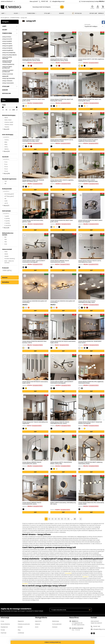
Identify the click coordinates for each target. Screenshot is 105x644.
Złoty (6, 144)
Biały (6, 142)
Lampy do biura (7, 37)
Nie (5, 184)
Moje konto (38, 621)
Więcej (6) (6, 129)
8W (5, 237)
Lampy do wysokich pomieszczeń (8, 71)
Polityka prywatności (24, 624)
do (10, 110)
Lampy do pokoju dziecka (9, 55)
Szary (6, 147)
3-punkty (7, 221)
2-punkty (7, 218)
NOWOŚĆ (62, 13)
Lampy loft (24, 18)
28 (75, 519)
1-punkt (7, 216)
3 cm (6, 162)
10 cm (6, 167)
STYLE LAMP (47, 13)
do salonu (25, 584)
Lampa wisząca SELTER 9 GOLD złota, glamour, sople (33, 221)
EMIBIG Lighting (7, 270)
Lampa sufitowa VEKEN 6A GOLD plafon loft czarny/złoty (63, 302)
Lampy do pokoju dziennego (7, 58)
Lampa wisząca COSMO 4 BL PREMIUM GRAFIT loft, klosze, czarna (33, 181)
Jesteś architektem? (7, 1)
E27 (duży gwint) (9, 196)
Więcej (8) (6, 228)
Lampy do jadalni (7, 41)
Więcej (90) (7, 174)
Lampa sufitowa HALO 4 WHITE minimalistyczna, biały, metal (31, 140)
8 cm (6, 164)
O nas (2, 621)
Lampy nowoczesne (8, 83)
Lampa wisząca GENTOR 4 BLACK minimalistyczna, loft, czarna (60, 423)
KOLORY (16, 13)
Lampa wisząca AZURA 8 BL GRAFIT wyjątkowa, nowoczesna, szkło (88, 140)
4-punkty (7, 223)
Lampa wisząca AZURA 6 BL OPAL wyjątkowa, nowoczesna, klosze (91, 382)
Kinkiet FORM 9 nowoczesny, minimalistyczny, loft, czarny (63, 503)
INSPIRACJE (101, 13)
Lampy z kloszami (7, 81)
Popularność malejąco (91, 26)
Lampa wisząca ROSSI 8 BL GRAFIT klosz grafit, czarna (34, 100)
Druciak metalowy (10, 259)
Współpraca (4, 627)
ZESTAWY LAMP (93, 13)
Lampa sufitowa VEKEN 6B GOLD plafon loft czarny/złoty (35, 302)
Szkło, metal (8, 120)
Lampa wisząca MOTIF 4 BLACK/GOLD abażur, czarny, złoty (61, 463)
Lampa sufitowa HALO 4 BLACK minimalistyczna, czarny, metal (59, 60)
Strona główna (5, 18)
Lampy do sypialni (7, 46)
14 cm (6, 171)
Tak (6, 181)
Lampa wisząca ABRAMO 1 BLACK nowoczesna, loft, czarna (60, 261)
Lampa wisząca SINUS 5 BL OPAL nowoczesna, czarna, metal (91, 503)
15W (6, 242)
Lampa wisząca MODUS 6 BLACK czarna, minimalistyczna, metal (62, 140)
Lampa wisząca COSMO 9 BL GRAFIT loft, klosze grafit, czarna (62, 100)
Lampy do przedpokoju (9, 53)
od (3, 110)
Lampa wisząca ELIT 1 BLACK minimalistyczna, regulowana (35, 423)
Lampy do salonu (7, 44)
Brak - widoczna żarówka (9, 262)
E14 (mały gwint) (9, 194)
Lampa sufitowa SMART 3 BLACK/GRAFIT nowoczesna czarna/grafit (34, 261)
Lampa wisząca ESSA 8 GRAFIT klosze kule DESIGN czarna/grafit (90, 423)
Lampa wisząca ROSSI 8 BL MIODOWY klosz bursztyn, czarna (34, 342)
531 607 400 (45, 1)
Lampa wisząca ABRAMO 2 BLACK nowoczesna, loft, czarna (32, 463)
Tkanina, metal (9, 125)
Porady (3, 630)
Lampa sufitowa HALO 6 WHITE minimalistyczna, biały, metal (87, 302)
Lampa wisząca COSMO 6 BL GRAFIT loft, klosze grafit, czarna (90, 100)
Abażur (7, 256)
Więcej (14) (7, 151)
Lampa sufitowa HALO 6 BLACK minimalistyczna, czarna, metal (31, 60)
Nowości (5, 278)
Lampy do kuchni (7, 39)
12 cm (6, 169)
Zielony (6, 149)
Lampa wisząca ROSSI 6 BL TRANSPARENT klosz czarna (90, 342)
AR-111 (6, 203)
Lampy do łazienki (7, 48)
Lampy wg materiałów (9, 78)
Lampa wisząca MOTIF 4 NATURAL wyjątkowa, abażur (91, 60)
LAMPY (3, 13)
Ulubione (38, 624)
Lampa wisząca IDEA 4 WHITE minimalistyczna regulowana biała (88, 181)
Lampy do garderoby (8, 64)
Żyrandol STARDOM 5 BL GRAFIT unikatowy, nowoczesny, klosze (90, 463)
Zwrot (37, 627)
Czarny (7, 140)
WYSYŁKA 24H (77, 13)
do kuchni (86, 577)
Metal (6, 118)
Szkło (6, 252)
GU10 (6, 201)
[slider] (3, 107)
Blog (19, 630)
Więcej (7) (6, 206)
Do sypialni (68, 573)
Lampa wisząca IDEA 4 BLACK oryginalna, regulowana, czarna (62, 181)
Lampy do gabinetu (8, 50)
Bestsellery (6, 282)
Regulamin (21, 621)
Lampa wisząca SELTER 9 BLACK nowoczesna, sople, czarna (35, 382)
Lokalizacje (21, 633)
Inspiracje (3, 633)
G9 (5, 199)
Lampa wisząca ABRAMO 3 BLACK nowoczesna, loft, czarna (32, 503)
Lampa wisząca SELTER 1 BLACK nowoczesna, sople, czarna (63, 342)
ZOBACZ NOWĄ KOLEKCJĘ (53, 642)
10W (6, 239)
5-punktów (8, 225)
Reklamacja (56, 621)
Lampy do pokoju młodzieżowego (7, 61)
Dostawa (55, 627)
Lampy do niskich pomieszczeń (7, 67)
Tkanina (7, 127)
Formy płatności (57, 624)
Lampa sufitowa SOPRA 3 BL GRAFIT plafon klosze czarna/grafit (90, 221)
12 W (6, 244)
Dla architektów (5, 624)
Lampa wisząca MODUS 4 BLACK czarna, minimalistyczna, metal (90, 261)
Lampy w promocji (7, 74)
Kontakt (20, 627)
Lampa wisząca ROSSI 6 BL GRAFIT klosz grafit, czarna (62, 221)
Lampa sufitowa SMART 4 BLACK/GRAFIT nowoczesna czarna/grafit (62, 382)
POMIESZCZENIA (31, 13)
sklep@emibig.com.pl (58, 1)
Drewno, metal (9, 122)
